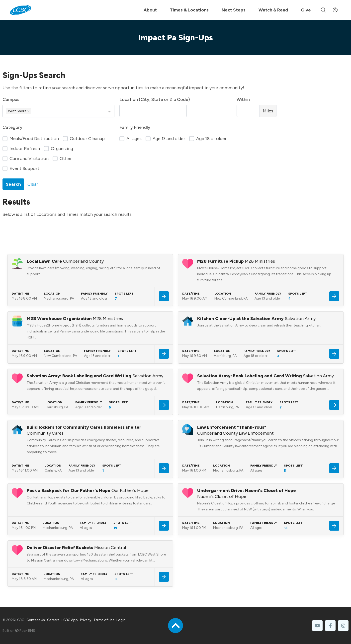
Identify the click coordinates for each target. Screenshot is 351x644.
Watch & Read (273, 10)
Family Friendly (135, 127)
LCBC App (70, 620)
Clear (33, 184)
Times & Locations (189, 10)
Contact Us (36, 620)
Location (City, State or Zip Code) (155, 99)
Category (12, 127)
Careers (53, 620)
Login (121, 620)
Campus (11, 99)
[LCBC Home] (21, 10)
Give (306, 10)
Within (243, 99)
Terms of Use (104, 620)
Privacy (86, 620)
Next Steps (234, 10)
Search (13, 184)
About (150, 10)
